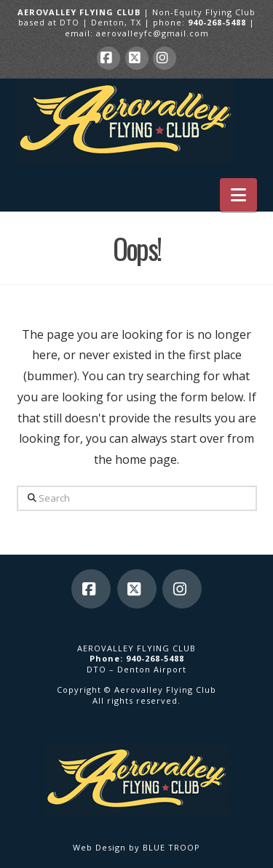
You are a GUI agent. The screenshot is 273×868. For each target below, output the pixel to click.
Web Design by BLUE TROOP (136, 847)
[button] (238, 195)
